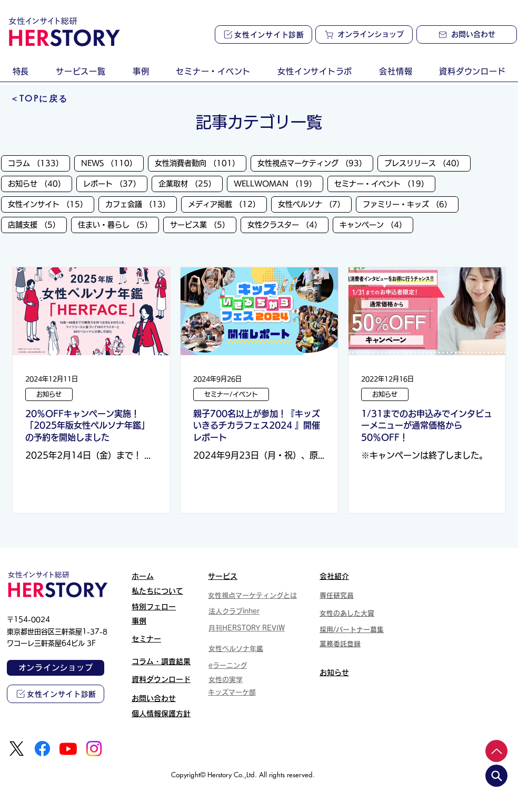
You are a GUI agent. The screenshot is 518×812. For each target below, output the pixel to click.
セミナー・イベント (385, 183)
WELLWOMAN (278, 183)
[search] (496, 776)
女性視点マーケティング (315, 163)
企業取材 (191, 183)
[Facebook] (42, 749)
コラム (39, 163)
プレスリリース (427, 163)
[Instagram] (94, 749)
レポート (115, 183)
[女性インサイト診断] (263, 34)
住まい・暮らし (118, 224)
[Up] (496, 751)
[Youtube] (68, 749)
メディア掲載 (227, 204)
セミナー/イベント (231, 394)
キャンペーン (376, 224)
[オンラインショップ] (364, 34)
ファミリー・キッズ (411, 204)
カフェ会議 (141, 204)
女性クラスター (288, 224)
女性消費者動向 (201, 163)
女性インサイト (51, 204)
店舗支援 (37, 224)
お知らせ (40, 183)
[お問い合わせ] (467, 34)
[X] (17, 749)
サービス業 (203, 224)
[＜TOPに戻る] (39, 99)
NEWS (112, 163)
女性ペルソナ (315, 204)
